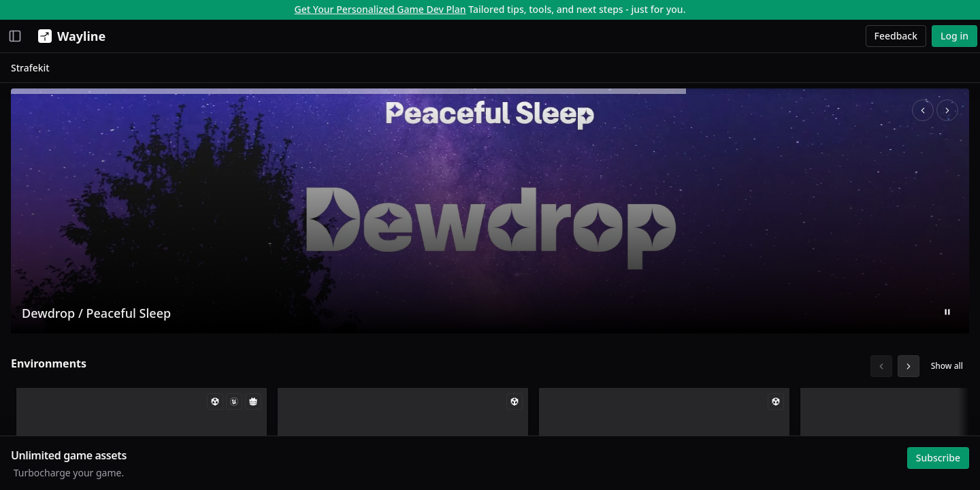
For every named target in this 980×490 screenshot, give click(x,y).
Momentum (43, 65)
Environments (205, 366)
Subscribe (935, 454)
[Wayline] (69, 36)
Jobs (26, 124)
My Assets (39, 192)
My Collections (49, 211)
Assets (31, 85)
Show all (944, 369)
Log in (954, 36)
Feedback (896, 36)
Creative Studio (51, 104)
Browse (27, 241)
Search (32, 260)
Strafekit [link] (186, 70)
